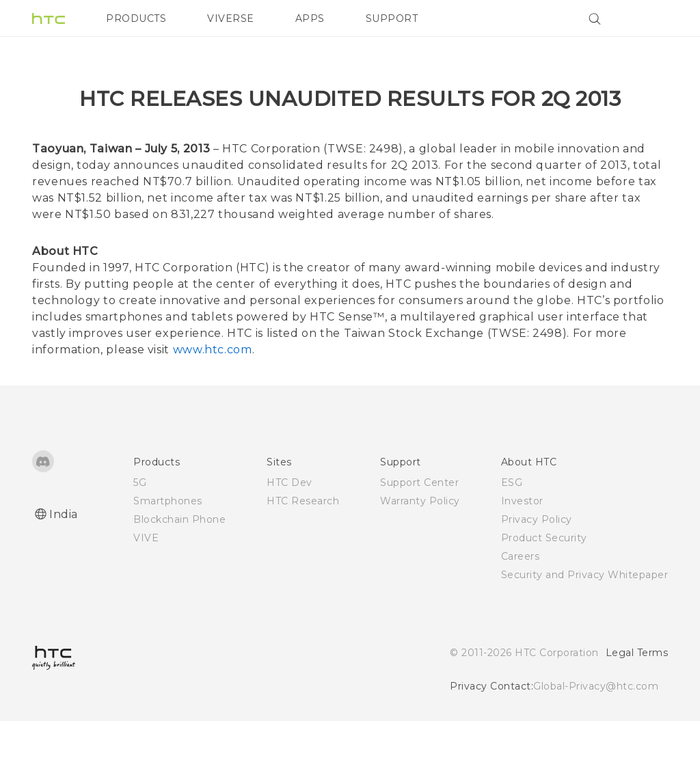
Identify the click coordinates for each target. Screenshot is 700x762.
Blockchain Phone (179, 560)
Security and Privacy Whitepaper (585, 616)
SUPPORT (392, 18)
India (64, 555)
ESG (512, 523)
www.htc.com (213, 391)
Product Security (544, 579)
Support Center (419, 523)
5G (140, 523)
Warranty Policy (420, 542)
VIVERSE (231, 18)
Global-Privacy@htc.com (596, 727)
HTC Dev (290, 523)
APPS (310, 18)
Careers (521, 597)
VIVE (146, 579)
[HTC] (49, 18)
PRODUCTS (136, 18)
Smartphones (168, 542)
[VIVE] (649, 18)
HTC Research (303, 542)
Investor (522, 542)
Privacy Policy (537, 560)
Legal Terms (637, 694)
